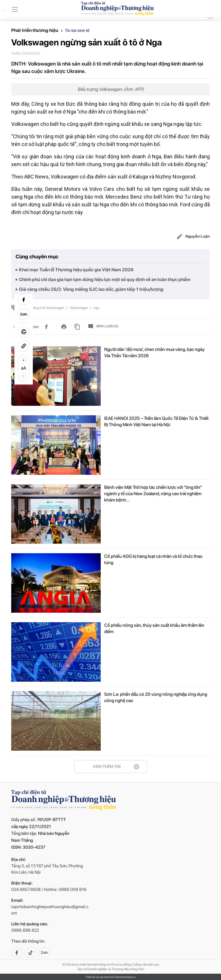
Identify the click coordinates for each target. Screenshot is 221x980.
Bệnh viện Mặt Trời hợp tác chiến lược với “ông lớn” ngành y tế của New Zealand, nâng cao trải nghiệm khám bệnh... (153, 494)
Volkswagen (79, 308)
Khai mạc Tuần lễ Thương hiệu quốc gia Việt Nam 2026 (76, 270)
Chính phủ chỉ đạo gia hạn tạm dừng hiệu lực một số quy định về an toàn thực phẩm (105, 279)
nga (96, 308)
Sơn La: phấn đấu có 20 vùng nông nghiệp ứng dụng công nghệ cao (156, 697)
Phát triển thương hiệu (37, 30)
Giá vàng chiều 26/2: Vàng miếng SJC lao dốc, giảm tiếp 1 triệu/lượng (91, 289)
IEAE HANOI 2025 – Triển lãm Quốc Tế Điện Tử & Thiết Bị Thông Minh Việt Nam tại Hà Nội (156, 421)
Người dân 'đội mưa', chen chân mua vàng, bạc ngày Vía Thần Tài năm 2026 (154, 352)
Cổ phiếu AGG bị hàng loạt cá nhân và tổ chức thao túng (153, 559)
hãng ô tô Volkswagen (48, 308)
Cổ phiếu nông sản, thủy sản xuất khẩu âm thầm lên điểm (154, 628)
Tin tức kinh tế (77, 30)
